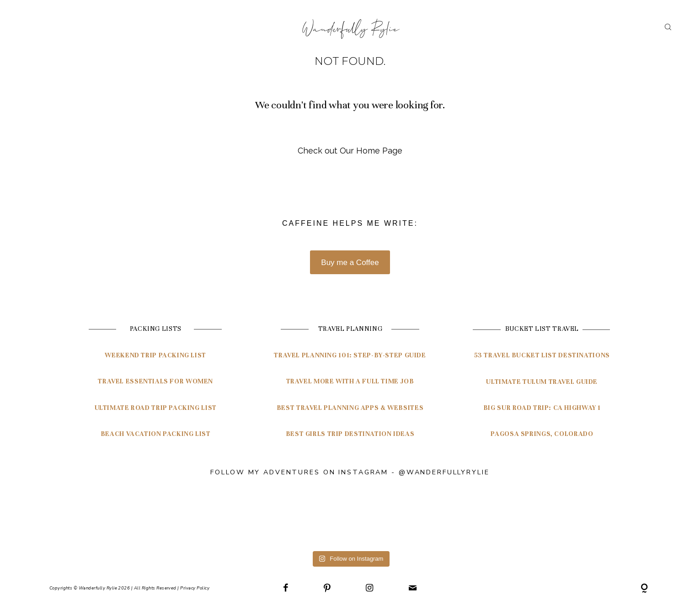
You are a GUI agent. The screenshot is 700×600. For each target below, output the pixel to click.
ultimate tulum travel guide (542, 382)
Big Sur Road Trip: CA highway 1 (542, 408)
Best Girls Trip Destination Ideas (350, 434)
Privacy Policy (195, 588)
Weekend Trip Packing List (155, 355)
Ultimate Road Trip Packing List (156, 408)
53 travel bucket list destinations (542, 355)
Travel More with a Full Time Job (350, 381)
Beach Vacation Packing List (156, 434)
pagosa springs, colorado (542, 434)
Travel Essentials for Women (155, 381)
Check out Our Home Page (350, 151)
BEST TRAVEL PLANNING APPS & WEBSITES (350, 408)
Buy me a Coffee (350, 263)
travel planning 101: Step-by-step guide (350, 355)
